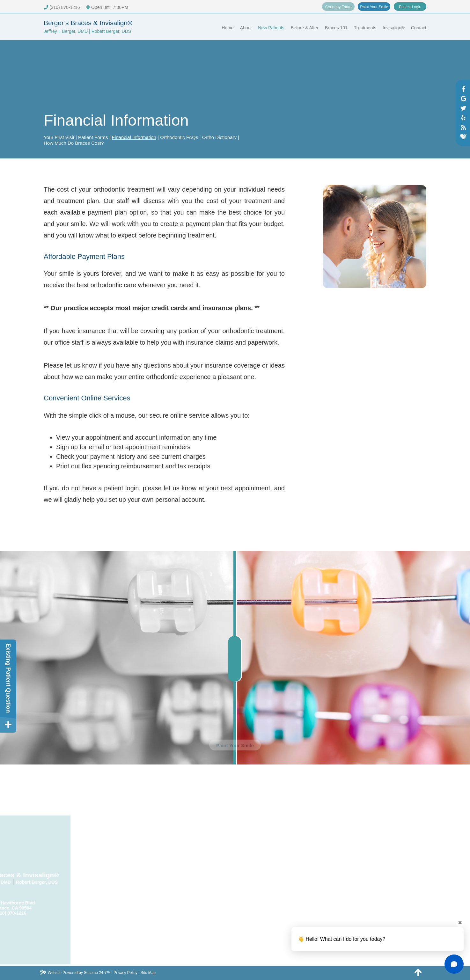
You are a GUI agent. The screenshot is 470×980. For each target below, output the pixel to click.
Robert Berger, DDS (111, 31)
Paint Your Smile (374, 7)
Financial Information (134, 137)
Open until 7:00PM (107, 7)
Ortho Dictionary (219, 137)
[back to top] (418, 972)
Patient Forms (93, 137)
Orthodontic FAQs (179, 137)
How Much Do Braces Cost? (74, 143)
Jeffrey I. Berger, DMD (66, 31)
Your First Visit (59, 137)
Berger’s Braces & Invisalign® (88, 23)
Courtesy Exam (338, 7)
